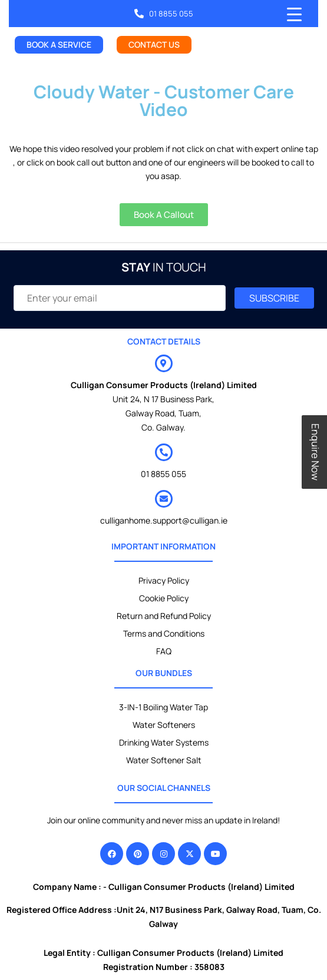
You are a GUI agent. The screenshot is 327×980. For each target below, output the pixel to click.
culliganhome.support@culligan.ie (164, 520)
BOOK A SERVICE (59, 44)
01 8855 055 (163, 474)
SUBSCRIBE (274, 298)
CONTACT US (154, 44)
